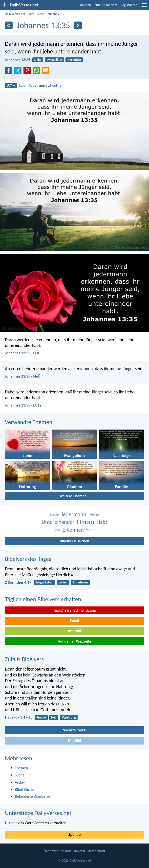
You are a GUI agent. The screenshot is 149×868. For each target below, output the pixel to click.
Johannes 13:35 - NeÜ (23, 376)
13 (63, 14)
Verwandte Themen (29, 422)
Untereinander (58, 522)
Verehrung (69, 717)
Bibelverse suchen (74, 541)
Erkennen (73, 530)
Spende (74, 834)
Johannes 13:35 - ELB (22, 353)
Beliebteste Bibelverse (32, 796)
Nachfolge (74, 60)
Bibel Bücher (36, 14)
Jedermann (74, 514)
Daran (85, 522)
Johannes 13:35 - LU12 (23, 405)
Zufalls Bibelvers (106, 5)
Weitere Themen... (75, 496)
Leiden (63, 582)
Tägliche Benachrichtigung (74, 610)
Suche (20, 775)
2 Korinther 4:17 (18, 582)
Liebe (38, 60)
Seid (57, 530)
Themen (85, 5)
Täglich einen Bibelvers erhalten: (44, 599)
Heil (54, 717)
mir (14, 823)
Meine (94, 514)
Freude (41, 717)
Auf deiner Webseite (75, 641)
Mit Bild (74, 740)
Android (74, 631)
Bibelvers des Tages (28, 559)
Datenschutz (97, 851)
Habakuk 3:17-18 (19, 717)
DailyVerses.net (15, 14)
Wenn (91, 530)
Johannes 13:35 (18, 60)
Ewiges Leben (44, 582)
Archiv (20, 782)
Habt (102, 522)
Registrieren (129, 5)
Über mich (51, 851)
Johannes (53, 14)
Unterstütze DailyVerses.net (38, 813)
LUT (11, 85)
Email (74, 621)
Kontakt (80, 851)
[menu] (144, 7)
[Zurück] (9, 25)
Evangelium (54, 60)
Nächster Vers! (74, 730)
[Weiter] (78, 25)
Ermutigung (81, 582)
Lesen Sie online (40, 85)
